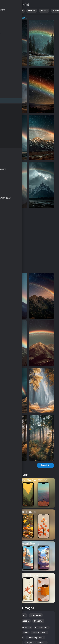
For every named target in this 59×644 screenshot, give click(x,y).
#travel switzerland (22, 628)
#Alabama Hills (42, 628)
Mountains (36, 615)
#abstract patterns (35, 638)
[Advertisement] (29, 240)
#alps (7, 628)
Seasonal (25, 621)
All (10, 10)
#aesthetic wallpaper (14, 638)
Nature (18, 10)
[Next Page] (45, 465)
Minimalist (52, 10)
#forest (25, 633)
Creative (38, 621)
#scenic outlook (39, 633)
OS (7, 18)
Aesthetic (10, 621)
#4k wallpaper (11, 633)
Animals (40, 10)
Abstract (29, 10)
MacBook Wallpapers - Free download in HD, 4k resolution (16, 4)
